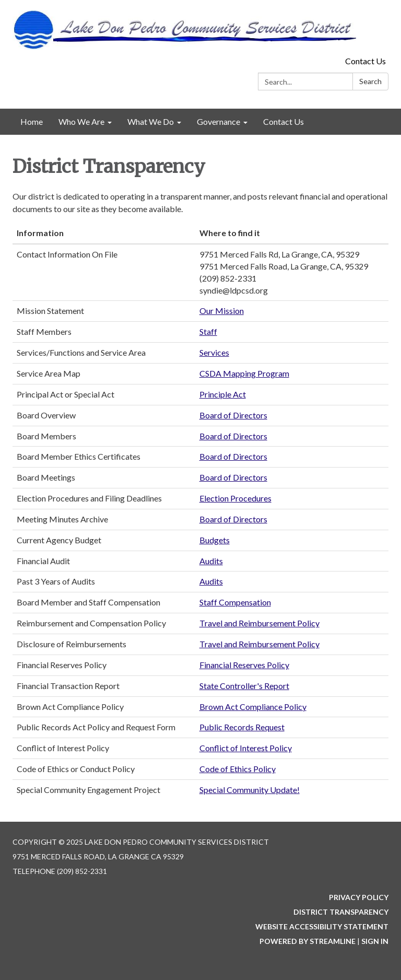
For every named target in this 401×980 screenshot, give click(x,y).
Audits (211, 561)
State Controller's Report (244, 686)
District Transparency (341, 912)
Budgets (215, 540)
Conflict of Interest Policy (246, 748)
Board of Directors (233, 415)
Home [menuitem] (32, 121)
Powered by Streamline (308, 941)
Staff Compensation (235, 602)
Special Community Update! (250, 790)
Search (370, 81)
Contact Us (365, 61)
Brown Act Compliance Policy (253, 707)
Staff (208, 331)
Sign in (375, 941)
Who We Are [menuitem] (81, 121)
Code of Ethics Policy (238, 769)
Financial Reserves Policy (244, 665)
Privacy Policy (359, 897)
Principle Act (223, 394)
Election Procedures (235, 498)
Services (214, 352)
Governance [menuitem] (219, 121)
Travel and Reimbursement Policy (260, 623)
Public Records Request (242, 727)
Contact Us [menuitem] (284, 121)
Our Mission (222, 311)
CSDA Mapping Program (244, 373)
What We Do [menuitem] (151, 121)
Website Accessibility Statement (322, 926)
